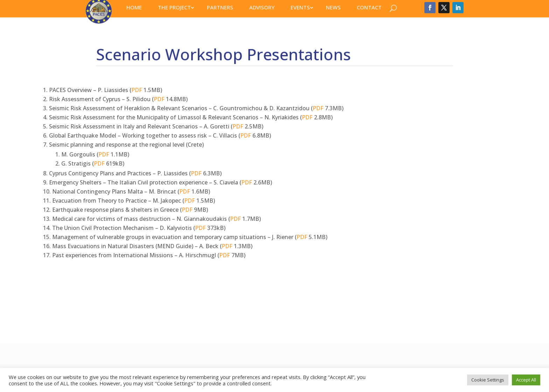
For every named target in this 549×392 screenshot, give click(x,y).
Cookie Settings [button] (488, 380)
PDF (43, 90)
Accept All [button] (526, 380)
